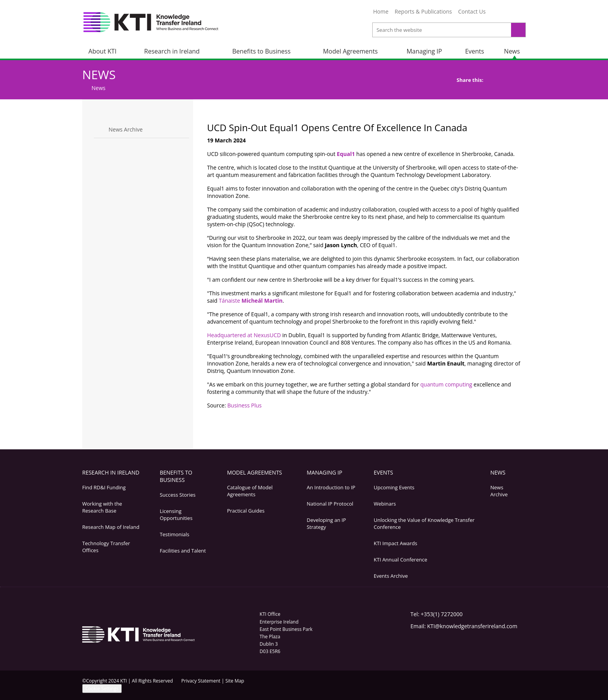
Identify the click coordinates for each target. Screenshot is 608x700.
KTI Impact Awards (396, 543)
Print (473, 423)
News (512, 51)
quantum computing (446, 384)
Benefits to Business (261, 51)
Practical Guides (246, 511)
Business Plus (244, 405)
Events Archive (391, 576)
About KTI (102, 51)
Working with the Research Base (102, 507)
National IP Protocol (330, 504)
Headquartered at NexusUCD (245, 335)
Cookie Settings (102, 689)
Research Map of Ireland (111, 527)
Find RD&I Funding (104, 487)
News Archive (126, 129)
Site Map (235, 681)
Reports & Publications (423, 12)
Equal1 (346, 154)
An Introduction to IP (331, 487)
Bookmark (501, 423)
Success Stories (178, 495)
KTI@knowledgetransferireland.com (472, 626)
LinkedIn (507, 13)
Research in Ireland (172, 51)
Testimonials (174, 534)
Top (514, 423)
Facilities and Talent (183, 551)
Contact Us (472, 12)
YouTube (518, 13)
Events (474, 51)
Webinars (385, 504)
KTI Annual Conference (401, 560)
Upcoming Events (394, 487)
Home (381, 12)
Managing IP (424, 51)
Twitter (496, 13)
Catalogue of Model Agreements (250, 491)
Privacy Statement (201, 681)
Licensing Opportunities (176, 515)
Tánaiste (251, 301)
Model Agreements (350, 51)
